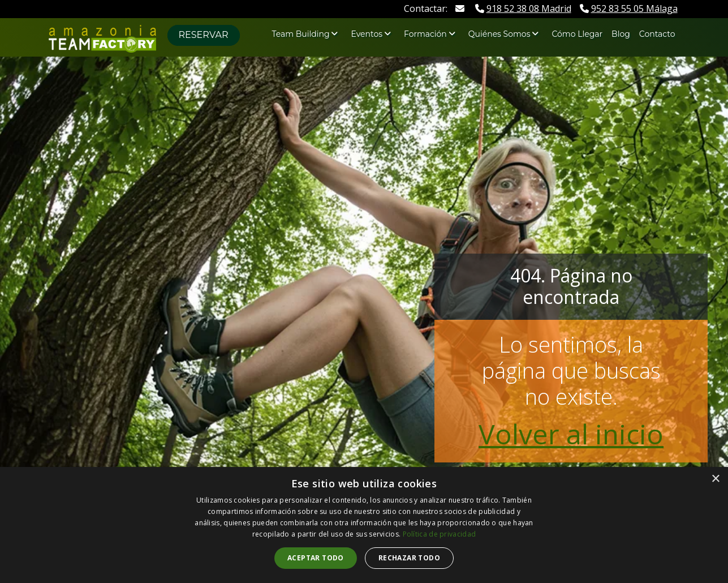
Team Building (300, 34)
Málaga (629, 8)
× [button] (715, 479)
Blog (621, 34)
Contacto (657, 34)
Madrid (523, 8)
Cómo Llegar (577, 34)
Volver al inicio (571, 434)
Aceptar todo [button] (316, 558)
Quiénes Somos (499, 34)
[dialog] (364, 525)
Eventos (367, 34)
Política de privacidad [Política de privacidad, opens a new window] (440, 534)
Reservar (204, 35)
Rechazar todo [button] (409, 558)
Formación (425, 34)
